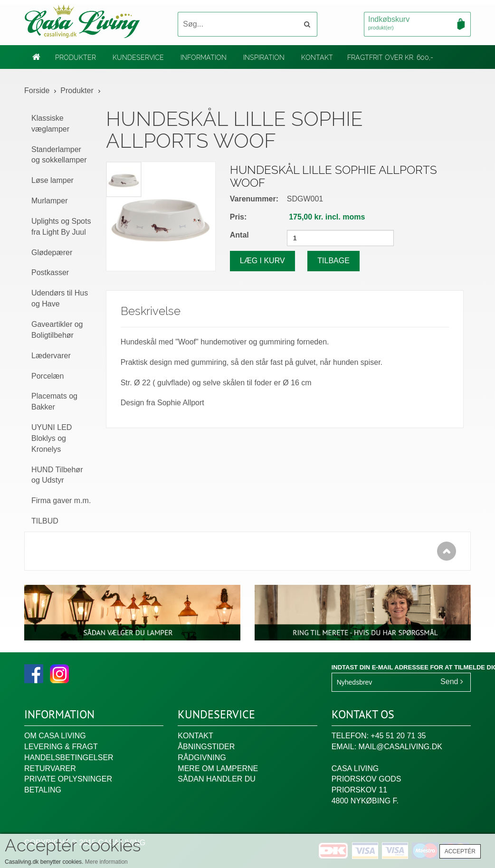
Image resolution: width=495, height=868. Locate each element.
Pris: (238, 217)
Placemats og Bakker (54, 401)
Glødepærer (52, 253)
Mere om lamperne (218, 768)
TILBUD (45, 521)
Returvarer (50, 768)
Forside (37, 91)
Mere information (106, 862)
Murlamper (49, 201)
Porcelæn (48, 376)
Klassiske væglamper (50, 124)
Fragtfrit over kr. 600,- (390, 57)
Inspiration (264, 57)
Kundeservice (138, 57)
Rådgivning (202, 758)
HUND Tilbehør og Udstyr (57, 475)
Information (204, 57)
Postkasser (50, 272)
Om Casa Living (55, 736)
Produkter (76, 57)
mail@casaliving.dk (400, 747)
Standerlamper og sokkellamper (59, 155)
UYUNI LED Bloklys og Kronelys (52, 438)
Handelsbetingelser (69, 758)
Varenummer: (254, 199)
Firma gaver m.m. (61, 501)
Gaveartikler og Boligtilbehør (57, 330)
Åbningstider (206, 747)
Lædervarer (51, 356)
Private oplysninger (68, 779)
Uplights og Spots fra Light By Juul (61, 227)
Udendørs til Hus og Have (60, 298)
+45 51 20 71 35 (398, 736)
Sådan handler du (217, 779)
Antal (239, 235)
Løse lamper (52, 180)
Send (452, 682)
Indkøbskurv (417, 24)
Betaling (43, 790)
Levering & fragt (61, 747)
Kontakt (317, 57)
